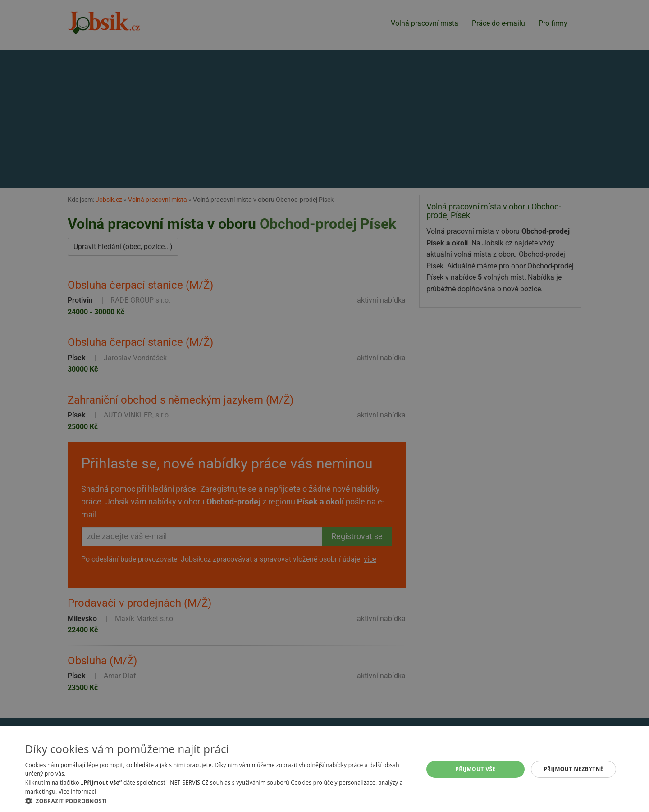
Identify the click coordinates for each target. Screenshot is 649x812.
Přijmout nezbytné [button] (574, 769)
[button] (218, 801)
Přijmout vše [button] (475, 769)
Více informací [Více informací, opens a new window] (77, 792)
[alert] (324, 406)
